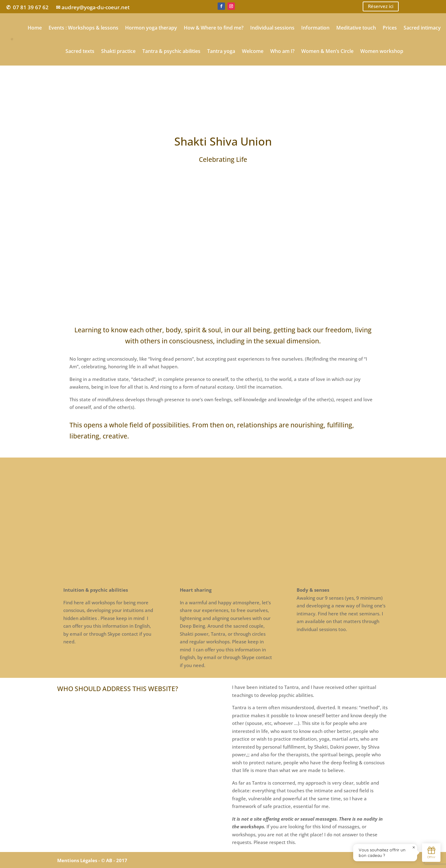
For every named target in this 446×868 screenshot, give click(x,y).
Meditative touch (356, 28)
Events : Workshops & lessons (83, 28)
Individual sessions (272, 28)
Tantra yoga (221, 51)
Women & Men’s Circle (327, 51)
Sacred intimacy (422, 28)
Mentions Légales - (79, 860)
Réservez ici (381, 6)
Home (35, 28)
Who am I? (282, 51)
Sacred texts (80, 51)
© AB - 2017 (114, 860)
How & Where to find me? (214, 28)
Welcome (253, 51)
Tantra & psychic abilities (171, 51)
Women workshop (382, 51)
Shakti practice (118, 51)
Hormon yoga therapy (151, 28)
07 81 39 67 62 (31, 7)
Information (315, 28)
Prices (390, 28)
